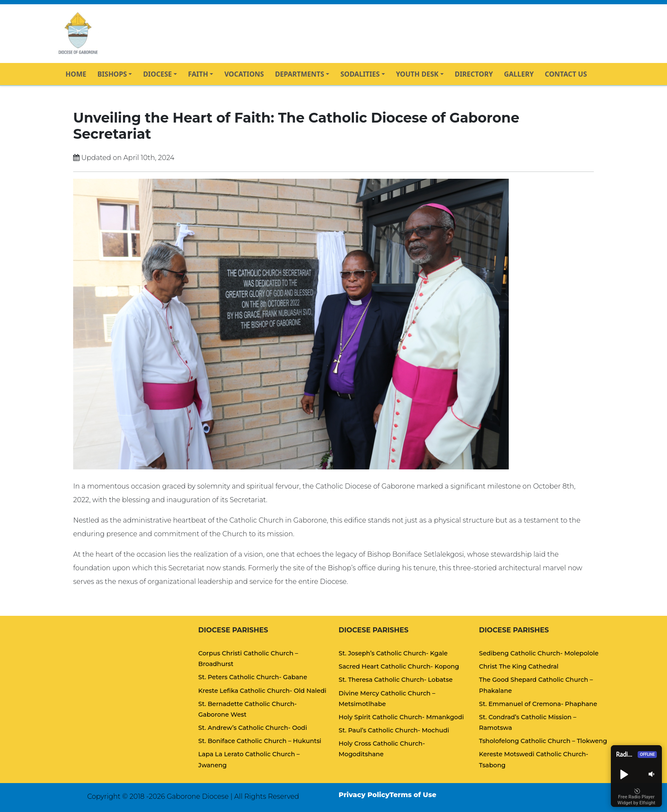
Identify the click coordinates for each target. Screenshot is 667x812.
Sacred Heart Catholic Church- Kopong (399, 666)
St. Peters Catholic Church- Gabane (253, 677)
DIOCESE (157, 74)
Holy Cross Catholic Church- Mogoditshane (382, 749)
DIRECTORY (474, 74)
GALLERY (519, 74)
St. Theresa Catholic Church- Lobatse (396, 680)
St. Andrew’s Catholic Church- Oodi (253, 728)
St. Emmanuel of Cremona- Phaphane (538, 704)
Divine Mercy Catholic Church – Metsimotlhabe (387, 699)
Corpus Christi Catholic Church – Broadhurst (248, 659)
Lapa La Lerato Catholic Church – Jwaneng (249, 759)
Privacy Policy (364, 795)
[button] (624, 774)
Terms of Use (413, 795)
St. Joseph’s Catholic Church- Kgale (393, 653)
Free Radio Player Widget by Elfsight (637, 797)
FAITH (198, 74)
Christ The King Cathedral (519, 666)
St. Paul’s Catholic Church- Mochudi (394, 730)
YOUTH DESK (417, 74)
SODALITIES (360, 74)
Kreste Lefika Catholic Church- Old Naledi (262, 691)
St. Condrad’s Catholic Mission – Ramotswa (528, 722)
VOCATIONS (244, 74)
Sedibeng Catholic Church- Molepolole (539, 653)
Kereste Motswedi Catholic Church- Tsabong (534, 759)
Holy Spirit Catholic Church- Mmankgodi (401, 717)
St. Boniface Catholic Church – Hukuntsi (260, 741)
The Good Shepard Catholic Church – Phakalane (536, 685)
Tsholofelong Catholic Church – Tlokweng (543, 741)
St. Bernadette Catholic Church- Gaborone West (248, 709)
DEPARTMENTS (299, 74)
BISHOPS (112, 74)
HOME (76, 74)
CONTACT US (566, 74)
